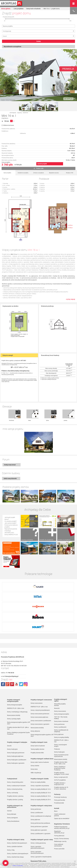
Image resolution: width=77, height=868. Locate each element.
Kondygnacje (7, 31)
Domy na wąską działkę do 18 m (41, 763)
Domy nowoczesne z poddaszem (41, 687)
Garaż (5, 36)
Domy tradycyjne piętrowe (15, 723)
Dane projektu (7, 173)
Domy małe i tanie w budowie (40, 729)
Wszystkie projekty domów (60, 671)
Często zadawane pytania (60, 782)
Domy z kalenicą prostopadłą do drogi (19, 832)
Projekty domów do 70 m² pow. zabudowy (61, 755)
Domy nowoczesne (37, 670)
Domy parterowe (36, 776)
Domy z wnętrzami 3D (61, 744)
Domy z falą (11, 817)
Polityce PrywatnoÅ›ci (18, 866)
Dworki (9, 712)
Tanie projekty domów (37, 716)
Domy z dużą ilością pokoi (15, 749)
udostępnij (13, 113)
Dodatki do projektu (23, 173)
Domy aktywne (35, 698)
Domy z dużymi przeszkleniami (40, 677)
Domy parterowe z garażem (39, 793)
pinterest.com (12, 651)
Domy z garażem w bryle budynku (41, 823)
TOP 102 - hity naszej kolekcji (61, 684)
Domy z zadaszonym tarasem (16, 752)
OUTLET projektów (60, 747)
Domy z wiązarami (36, 838)
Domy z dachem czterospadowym (18, 820)
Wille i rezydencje (36, 739)
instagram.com (26, 651)
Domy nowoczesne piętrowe (39, 684)
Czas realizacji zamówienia (59, 812)
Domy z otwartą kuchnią (15, 756)
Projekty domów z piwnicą (15, 763)
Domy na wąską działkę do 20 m (41, 766)
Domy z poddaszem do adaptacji (41, 783)
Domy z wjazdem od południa (40, 752)
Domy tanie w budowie (33, 9)
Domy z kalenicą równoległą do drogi (18, 836)
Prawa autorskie (59, 815)
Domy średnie (35, 732)
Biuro (56, 778)
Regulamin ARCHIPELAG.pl (59, 799)
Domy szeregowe (12, 784)
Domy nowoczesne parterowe (40, 680)
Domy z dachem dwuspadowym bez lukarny (18, 840)
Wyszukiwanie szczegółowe (12, 47)
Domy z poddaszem (37, 779)
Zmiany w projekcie (38, 173)
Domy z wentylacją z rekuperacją (17, 679)
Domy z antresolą (13, 759)
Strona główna (6, 9)
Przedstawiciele (59, 770)
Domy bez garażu (36, 827)
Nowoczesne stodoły (14, 682)
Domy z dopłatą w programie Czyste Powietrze (18, 700)
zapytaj (19, 113)
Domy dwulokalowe (13, 788)
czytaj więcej (70, 299)
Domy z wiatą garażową (38, 810)
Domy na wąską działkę (38, 749)
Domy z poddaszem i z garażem (41, 800)
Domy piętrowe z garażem (39, 797)
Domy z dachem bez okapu (15, 824)
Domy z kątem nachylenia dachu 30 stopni (18, 828)
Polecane (57, 716)
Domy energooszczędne (15, 671)
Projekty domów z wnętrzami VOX (60, 750)
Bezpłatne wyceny (54, 173)
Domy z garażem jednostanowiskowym (37, 814)
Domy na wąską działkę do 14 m (41, 756)
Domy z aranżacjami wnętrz (60, 712)
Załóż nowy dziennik (10, 458)
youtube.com (17, 651)
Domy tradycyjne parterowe (16, 719)
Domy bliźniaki (12, 781)
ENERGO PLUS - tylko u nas (16, 675)
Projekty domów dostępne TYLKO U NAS (61, 740)
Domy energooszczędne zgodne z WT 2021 (19, 690)
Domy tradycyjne (12, 716)
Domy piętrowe (35, 786)
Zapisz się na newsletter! (62, 785)
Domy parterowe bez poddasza (40, 790)
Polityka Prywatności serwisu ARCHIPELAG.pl (62, 794)
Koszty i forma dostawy (62, 805)
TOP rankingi (11, 860)
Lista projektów (18, 9)
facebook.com (3, 651)
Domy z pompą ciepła (14, 685)
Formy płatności (59, 802)
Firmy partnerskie (60, 767)
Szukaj (39, 41)
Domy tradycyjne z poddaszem (17, 726)
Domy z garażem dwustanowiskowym (37, 819)
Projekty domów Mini (37, 719)
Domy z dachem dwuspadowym (17, 810)
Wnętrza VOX (70, 173)
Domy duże (34, 736)
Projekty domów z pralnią (15, 766)
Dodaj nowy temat (10, 444)
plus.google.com (8, 651)
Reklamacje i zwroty (60, 808)
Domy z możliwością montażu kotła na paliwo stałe (42, 846)
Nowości (33, 860)
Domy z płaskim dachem (15, 813)
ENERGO (5, 118)
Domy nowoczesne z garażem (40, 691)
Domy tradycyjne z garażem (16, 730)
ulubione (25, 113)
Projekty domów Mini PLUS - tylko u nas (18, 695)
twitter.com (21, 651)
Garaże (9, 777)
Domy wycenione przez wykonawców (61, 722)
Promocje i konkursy (60, 764)
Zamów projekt (42, 164)
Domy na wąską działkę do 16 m (41, 759)
